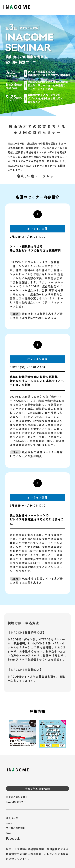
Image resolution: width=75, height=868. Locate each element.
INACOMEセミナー (16, 802)
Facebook (13, 838)
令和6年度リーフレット (37, 176)
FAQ (8, 832)
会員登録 (42, 677)
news (9, 823)
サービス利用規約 (16, 828)
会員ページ (12, 818)
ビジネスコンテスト (17, 797)
